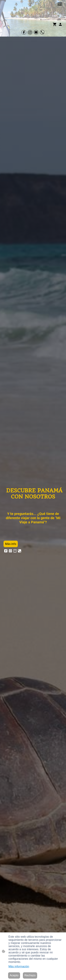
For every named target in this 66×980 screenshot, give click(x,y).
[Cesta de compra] (55, 24)
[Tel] (42, 32)
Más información (19, 966)
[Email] (36, 32)
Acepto (14, 975)
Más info (11, 544)
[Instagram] (30, 32)
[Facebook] (24, 32)
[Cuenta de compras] (60, 24)
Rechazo (30, 975)
